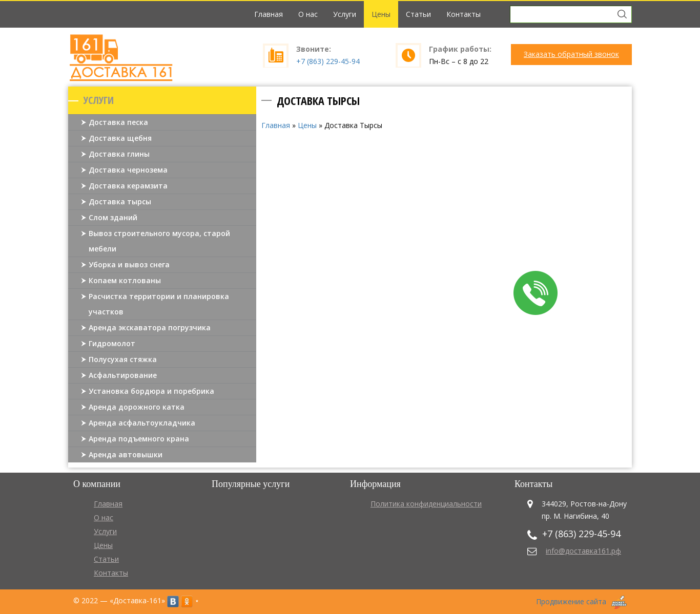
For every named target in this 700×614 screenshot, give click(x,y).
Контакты (464, 14)
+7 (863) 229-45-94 (328, 61)
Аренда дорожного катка (137, 407)
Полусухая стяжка (123, 359)
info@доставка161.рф (583, 551)
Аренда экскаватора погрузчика (150, 327)
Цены (381, 14)
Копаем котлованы (125, 280)
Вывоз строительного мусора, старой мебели (159, 241)
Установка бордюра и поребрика (151, 391)
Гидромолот (112, 343)
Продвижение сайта (571, 601)
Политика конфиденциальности (426, 504)
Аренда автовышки (126, 454)
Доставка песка (118, 122)
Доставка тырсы (120, 202)
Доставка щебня (120, 138)
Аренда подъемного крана (139, 439)
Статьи (418, 14)
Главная (269, 14)
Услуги (345, 14)
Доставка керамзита (128, 186)
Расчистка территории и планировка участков (159, 304)
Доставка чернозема (128, 170)
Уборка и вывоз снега (129, 264)
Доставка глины (119, 154)
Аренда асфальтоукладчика (142, 423)
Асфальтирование (123, 375)
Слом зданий (113, 217)
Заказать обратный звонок (571, 54)
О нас (308, 14)
